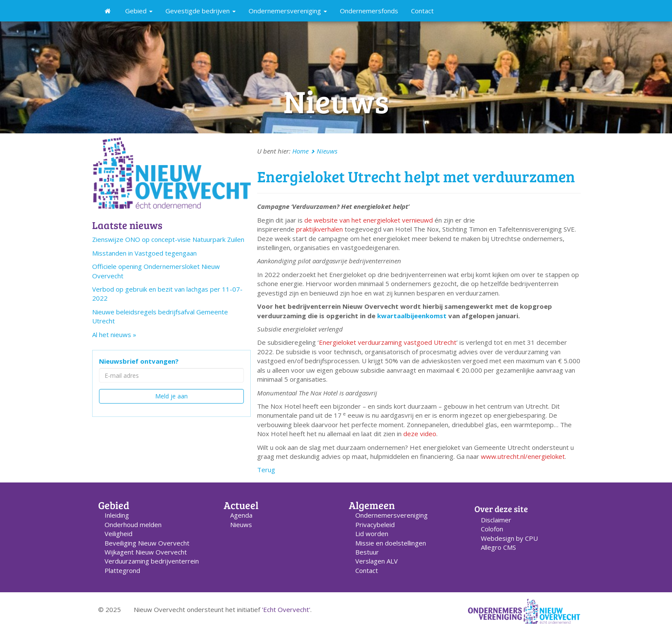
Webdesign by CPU (509, 538)
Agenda (241, 515)
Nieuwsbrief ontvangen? (139, 361)
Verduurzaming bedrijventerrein (152, 561)
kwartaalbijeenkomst (412, 316)
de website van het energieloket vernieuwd (369, 220)
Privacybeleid (375, 525)
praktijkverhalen (319, 229)
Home (300, 151)
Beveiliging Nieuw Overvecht (147, 543)
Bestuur (367, 552)
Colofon (492, 529)
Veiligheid (118, 534)
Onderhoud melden (133, 525)
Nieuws (327, 151)
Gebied (139, 11)
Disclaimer (496, 520)
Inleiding (117, 515)
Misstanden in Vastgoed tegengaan (144, 253)
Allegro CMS (498, 547)
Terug (266, 470)
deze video (420, 434)
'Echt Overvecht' (286, 609)
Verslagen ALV (376, 561)
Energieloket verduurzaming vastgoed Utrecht (388, 342)
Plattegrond (122, 570)
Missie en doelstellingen (391, 543)
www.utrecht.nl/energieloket (523, 456)
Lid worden (372, 534)
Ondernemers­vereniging (391, 515)
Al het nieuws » (114, 335)
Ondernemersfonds (369, 11)
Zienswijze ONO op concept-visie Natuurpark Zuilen (168, 239)
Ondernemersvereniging (288, 11)
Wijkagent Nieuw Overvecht (146, 552)
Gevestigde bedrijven (201, 11)
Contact (422, 11)
